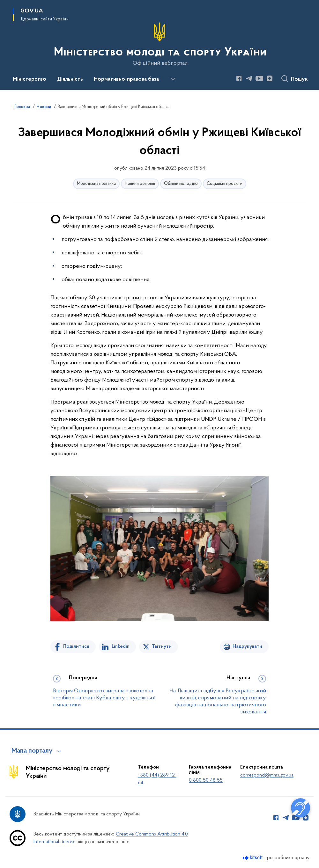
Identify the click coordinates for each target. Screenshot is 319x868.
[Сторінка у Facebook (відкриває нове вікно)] (239, 78)
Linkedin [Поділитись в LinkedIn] (121, 646)
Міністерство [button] (30, 79)
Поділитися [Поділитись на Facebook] (76, 646)
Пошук (299, 79)
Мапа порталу (32, 751)
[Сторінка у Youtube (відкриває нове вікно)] (259, 78)
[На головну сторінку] (160, 44)
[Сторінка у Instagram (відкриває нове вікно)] (270, 78)
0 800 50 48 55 (206, 780)
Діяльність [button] (70, 79)
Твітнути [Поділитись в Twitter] (162, 646)
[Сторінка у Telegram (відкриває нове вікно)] (249, 78)
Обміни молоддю (181, 184)
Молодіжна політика (96, 184)
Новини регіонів (140, 184)
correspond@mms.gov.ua (267, 775)
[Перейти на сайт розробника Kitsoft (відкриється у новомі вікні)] (253, 858)
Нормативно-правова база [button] (126, 79)
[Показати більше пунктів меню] (173, 79)
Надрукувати (247, 646)
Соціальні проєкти (225, 184)
